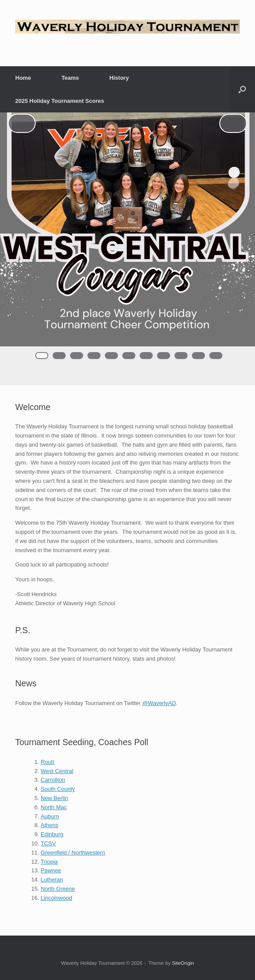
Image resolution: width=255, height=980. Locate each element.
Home (23, 78)
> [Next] (233, 123)
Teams (70, 78)
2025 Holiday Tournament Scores (60, 101)
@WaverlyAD (159, 703)
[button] (242, 89)
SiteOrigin (183, 963)
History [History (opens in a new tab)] (119, 78)
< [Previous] (22, 123)
